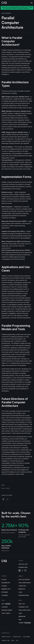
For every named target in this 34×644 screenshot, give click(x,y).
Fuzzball (4, 586)
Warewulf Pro (6, 589)
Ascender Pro (6, 583)
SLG (17, 640)
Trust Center (6, 613)
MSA (13, 640)
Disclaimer (27, 637)
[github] (25, 571)
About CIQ (22, 604)
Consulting (22, 586)
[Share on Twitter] (8, 499)
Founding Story (24, 607)
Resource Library (7, 610)
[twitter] (22, 571)
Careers (25, 623)
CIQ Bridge (5, 595)
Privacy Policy (6, 637)
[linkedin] (19, 571)
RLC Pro (4, 580)
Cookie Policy (17, 637)
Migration (22, 589)
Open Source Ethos (25, 610)
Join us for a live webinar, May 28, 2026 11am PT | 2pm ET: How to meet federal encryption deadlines (17, 8)
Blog (6, 604)
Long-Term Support (25, 583)
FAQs (20, 620)
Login (20, 592)
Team (20, 613)
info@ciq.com (23, 567)
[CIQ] (4, 3)
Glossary (5, 607)
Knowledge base (24, 595)
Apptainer (5, 592)
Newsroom (22, 616)
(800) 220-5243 (23, 564)
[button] (32, 3)
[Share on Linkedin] (3, 499)
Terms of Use (6, 640)
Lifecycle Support (24, 580)
